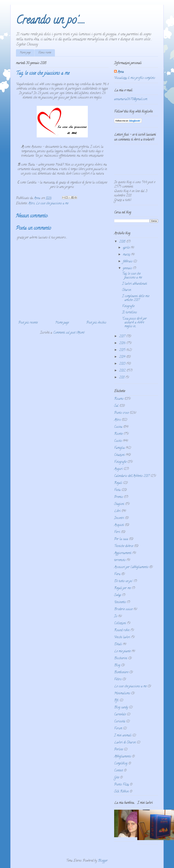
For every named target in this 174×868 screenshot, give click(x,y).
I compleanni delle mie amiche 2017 (136, 298)
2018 (123, 242)
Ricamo (119, 399)
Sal (116, 406)
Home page (25, 53)
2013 (123, 364)
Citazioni (119, 455)
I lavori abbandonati (135, 284)
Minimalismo (122, 694)
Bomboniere (121, 673)
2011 (122, 378)
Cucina (118, 427)
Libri (117, 511)
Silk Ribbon (121, 792)
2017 (123, 337)
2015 (123, 350)
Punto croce (121, 413)
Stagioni (119, 504)
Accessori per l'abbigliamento (131, 567)
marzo (127, 255)
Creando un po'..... (51, 21)
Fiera (117, 574)
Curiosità (120, 722)
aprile (127, 248)
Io (116, 616)
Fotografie (128, 306)
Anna (121, 72)
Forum (118, 729)
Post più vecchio (96, 323)
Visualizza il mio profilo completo (135, 78)
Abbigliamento (123, 757)
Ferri (117, 532)
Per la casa (121, 539)
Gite (117, 778)
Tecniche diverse (124, 546)
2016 (123, 343)
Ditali (118, 644)
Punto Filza (121, 785)
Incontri (119, 518)
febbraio (128, 262)
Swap (118, 595)
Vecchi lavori (122, 637)
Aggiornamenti (123, 553)
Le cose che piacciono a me (52, 204)
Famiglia (119, 448)
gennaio (128, 268)
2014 (123, 357)
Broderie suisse (123, 609)
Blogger (103, 861)
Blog (117, 666)
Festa (117, 490)
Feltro (118, 680)
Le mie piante (122, 651)
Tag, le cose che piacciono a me (132, 276)
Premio (119, 497)
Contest (119, 771)
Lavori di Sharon (125, 743)
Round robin (122, 630)
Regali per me (122, 588)
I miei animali (123, 736)
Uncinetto (120, 602)
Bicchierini (121, 658)
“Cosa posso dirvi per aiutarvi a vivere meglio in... (134, 323)
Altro (31, 204)
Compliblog (121, 764)
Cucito (118, 441)
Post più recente (28, 323)
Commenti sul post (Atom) (69, 333)
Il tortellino (129, 313)
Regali (118, 483)
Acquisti (119, 525)
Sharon (127, 290)
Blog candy (121, 708)
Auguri (118, 469)
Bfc (116, 701)
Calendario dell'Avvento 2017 (132, 476)
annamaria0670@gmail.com (131, 99)
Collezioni (120, 623)
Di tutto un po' (123, 581)
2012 (123, 371)
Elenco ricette (45, 53)
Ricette (118, 434)
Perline (119, 750)
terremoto (120, 560)
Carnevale (120, 715)
